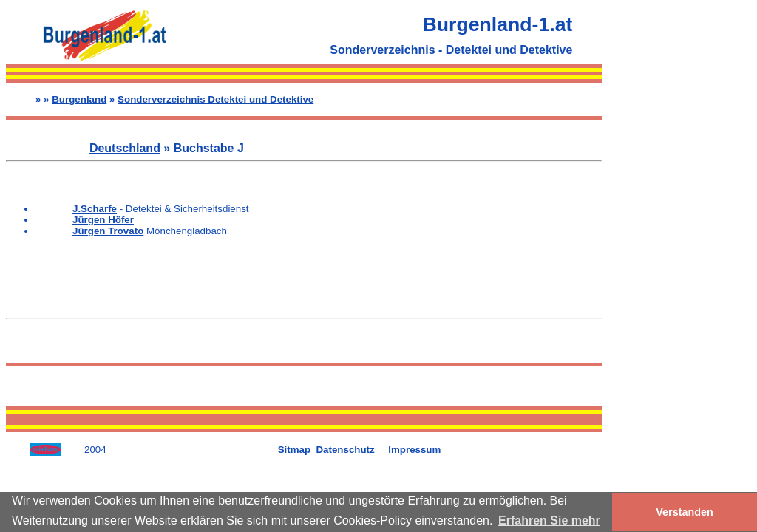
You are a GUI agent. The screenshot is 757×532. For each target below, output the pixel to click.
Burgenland (79, 99)
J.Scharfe (95, 209)
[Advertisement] (676, 228)
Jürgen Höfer (103, 220)
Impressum (414, 450)
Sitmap (294, 450)
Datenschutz (345, 450)
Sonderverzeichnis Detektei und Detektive (215, 99)
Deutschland (125, 148)
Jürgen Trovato (108, 231)
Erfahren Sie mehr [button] (549, 521)
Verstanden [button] (685, 512)
